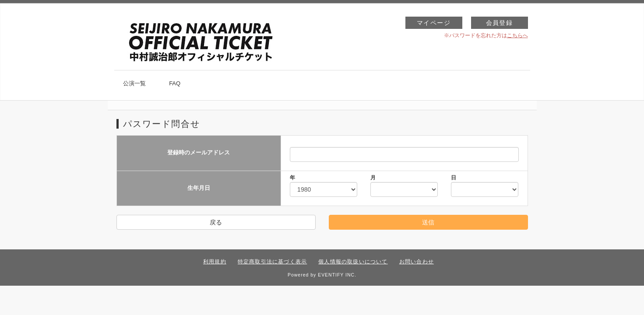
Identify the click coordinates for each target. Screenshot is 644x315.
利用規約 (215, 262)
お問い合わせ (417, 262)
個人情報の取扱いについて (353, 262)
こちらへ (517, 35)
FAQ (175, 83)
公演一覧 (134, 83)
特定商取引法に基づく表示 (272, 262)
